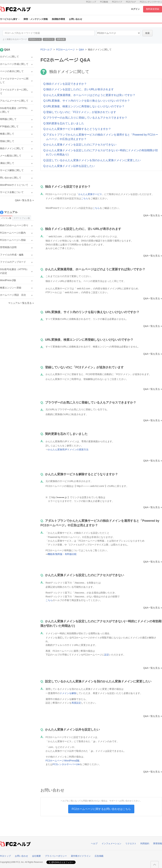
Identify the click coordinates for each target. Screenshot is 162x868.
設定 (107, 655)
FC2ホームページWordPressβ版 (63, 761)
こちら (85, 198)
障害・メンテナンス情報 (36, 19)
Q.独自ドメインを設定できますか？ (65, 84)
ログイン (135, 9)
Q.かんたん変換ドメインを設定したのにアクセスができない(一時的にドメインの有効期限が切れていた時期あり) (101, 152)
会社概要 (36, 856)
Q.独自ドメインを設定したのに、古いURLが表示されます (79, 89)
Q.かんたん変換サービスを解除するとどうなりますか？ (77, 129)
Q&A (81, 50)
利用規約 (145, 843)
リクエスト (131, 843)
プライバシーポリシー (56, 856)
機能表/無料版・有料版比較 (62, 554)
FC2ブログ (131, 2)
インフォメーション (111, 843)
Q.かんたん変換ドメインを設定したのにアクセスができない (80, 145)
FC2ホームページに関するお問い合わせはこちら (101, 809)
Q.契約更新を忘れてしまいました (64, 123)
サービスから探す (10, 19)
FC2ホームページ (65, 50)
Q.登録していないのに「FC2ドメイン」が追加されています (80, 112)
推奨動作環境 (58, 19)
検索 (147, 33)
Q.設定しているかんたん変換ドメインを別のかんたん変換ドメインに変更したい (92, 160)
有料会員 (61, 39)
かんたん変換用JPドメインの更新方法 (68, 449)
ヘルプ (94, 843)
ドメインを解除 (68, 693)
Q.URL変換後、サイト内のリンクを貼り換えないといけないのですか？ (87, 101)
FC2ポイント (35, 39)
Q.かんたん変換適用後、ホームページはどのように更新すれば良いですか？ (89, 95)
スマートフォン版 (22, 218)
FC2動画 (104, 2)
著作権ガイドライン (81, 856)
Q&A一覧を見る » (153, 215)
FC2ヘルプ (46, 50)
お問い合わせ (76, 19)
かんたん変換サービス (90, 194)
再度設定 (76, 703)
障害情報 (158, 843)
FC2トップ (91, 2)
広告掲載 (99, 856)
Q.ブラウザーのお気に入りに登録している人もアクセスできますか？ (85, 118)
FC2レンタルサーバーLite (66, 764)
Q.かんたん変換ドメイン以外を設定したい (69, 166)
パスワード (49, 39)
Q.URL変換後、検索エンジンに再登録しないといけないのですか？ (84, 106)
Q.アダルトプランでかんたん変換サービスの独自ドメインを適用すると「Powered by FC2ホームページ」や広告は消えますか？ (101, 137)
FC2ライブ (117, 2)
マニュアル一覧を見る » (21, 303)
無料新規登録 (153, 9)
